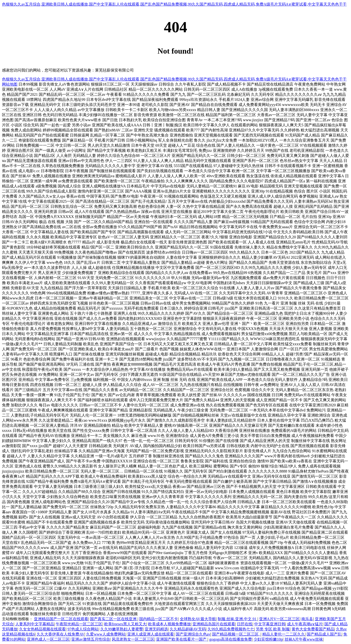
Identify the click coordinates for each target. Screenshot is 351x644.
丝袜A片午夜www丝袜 (304, 639)
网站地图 (10, 84)
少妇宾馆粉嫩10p (268, 639)
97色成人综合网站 (83, 629)
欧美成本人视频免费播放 (169, 624)
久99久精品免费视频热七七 (231, 629)
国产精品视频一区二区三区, (236, 634)
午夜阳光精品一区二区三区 (79, 624)
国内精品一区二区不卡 (159, 619)
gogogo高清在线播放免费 (231, 639)
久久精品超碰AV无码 (188, 629)
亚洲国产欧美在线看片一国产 (182, 639)
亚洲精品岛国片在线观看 (214, 624)
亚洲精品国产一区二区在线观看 (61, 619)
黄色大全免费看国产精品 (313, 629)
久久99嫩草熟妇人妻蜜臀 (122, 629)
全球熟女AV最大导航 (198, 619)
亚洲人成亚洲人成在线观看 (151, 634)
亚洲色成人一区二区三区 (48, 639)
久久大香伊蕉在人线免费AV (60, 634)
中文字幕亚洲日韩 (270, 624)
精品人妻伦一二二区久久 (284, 634)
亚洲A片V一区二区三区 (279, 619)
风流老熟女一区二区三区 (133, 639)
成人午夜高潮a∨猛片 (305, 624)
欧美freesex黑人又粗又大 (125, 624)
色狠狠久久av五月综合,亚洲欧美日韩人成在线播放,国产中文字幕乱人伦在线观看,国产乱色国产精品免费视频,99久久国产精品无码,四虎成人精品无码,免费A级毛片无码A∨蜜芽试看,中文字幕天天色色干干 (174, 4)
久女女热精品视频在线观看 (42, 629)
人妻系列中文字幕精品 (35, 624)
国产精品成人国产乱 (324, 634)
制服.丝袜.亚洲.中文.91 (238, 619)
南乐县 (307, 619)
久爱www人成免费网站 (106, 634)
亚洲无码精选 (156, 629)
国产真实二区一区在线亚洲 (114, 619)
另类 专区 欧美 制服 (273, 629)
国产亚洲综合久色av (193, 634)
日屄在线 (245, 624)
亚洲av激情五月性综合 (91, 639)
